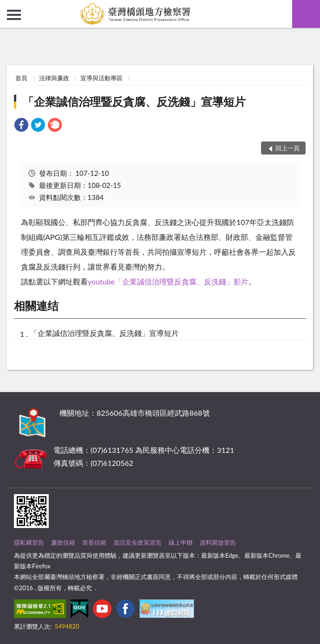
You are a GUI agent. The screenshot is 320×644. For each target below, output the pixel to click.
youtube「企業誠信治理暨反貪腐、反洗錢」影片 (168, 281)
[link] (21, 126)
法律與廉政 (54, 78)
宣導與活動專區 (101, 78)
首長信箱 (94, 542)
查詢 (306, 14)
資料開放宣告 (218, 542)
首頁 (21, 78)
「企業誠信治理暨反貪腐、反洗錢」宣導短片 (134, 101)
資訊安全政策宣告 (137, 542)
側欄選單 (14, 15)
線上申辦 (181, 542)
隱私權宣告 (29, 542)
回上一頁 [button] (287, 148)
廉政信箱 (63, 542)
